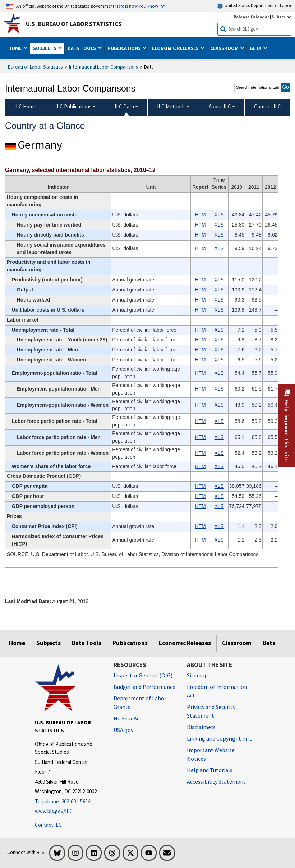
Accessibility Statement (216, 781)
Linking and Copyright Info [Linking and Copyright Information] (220, 738)
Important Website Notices (211, 754)
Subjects (49, 643)
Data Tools (87, 643)
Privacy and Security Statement (211, 711)
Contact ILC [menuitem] (268, 106)
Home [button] (15, 48)
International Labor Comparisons (103, 67)
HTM (200, 215)
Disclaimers (201, 727)
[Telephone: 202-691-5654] (69, 802)
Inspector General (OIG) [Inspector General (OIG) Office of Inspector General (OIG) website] (143, 675)
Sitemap (197, 675)
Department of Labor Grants (140, 703)
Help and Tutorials (210, 770)
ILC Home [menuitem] (25, 106)
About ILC (220, 106)
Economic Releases (185, 643)
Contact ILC (48, 825)
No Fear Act (128, 718)
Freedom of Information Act (217, 691)
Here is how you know (137, 6)
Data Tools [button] (82, 48)
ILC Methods (171, 106)
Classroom (237, 643)
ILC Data (124, 106)
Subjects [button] (45, 48)
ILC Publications (73, 106)
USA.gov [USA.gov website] (123, 730)
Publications (130, 643)
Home (17, 643)
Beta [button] (256, 48)
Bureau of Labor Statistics (35, 67)
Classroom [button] (225, 48)
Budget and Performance (144, 687)
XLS (219, 215)
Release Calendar (251, 17)
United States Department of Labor (254, 6)
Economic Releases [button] (176, 48)
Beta (269, 643)
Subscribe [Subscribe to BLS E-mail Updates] (282, 17)
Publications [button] (125, 48)
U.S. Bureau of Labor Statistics (74, 24)
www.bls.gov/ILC (54, 811)
